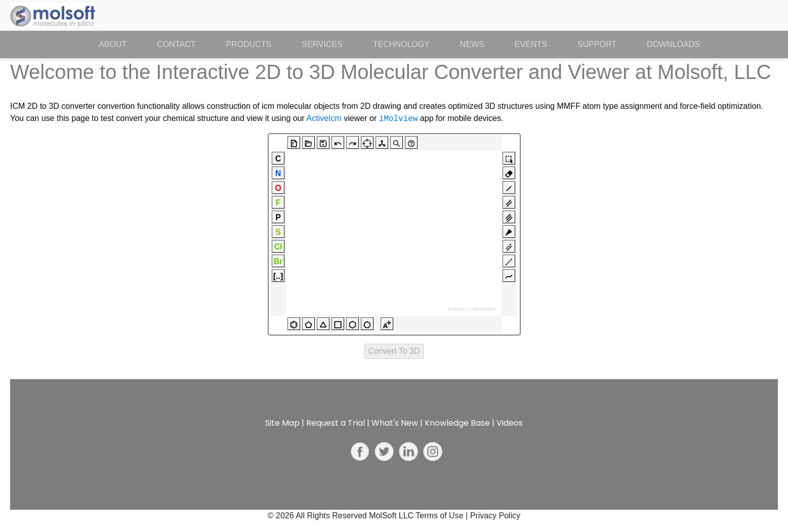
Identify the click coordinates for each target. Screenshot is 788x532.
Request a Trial (336, 423)
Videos (510, 423)
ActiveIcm (324, 119)
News (472, 44)
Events (531, 44)
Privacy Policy (495, 516)
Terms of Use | (443, 516)
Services (322, 44)
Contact (176, 44)
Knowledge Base (457, 423)
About (120, 44)
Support (597, 44)
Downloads (673, 44)
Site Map (282, 423)
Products (248, 44)
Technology (401, 44)
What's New (395, 423)
